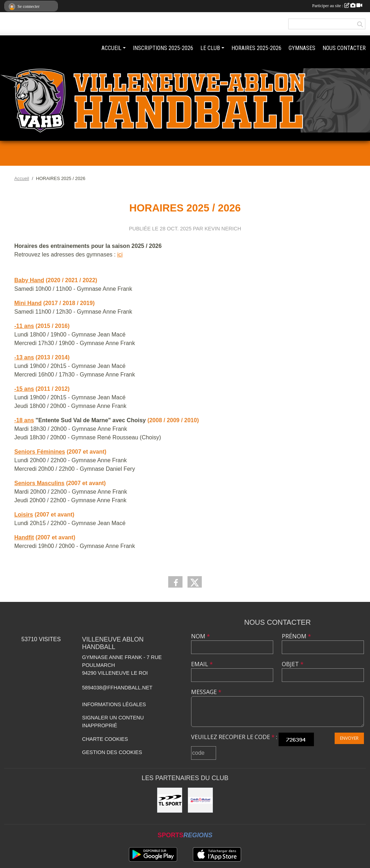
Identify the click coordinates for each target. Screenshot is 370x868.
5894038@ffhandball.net (117, 688)
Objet (293, 664)
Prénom (296, 636)
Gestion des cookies (112, 752)
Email (202, 664)
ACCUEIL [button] (111, 48)
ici (120, 255)
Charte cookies (105, 739)
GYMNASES (302, 48)
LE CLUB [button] (210, 48)
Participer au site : (337, 6)
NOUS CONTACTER (344, 48)
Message (206, 692)
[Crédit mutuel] (200, 800)
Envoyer (349, 738)
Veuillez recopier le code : (234, 737)
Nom (201, 636)
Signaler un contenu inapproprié (113, 722)
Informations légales (114, 704)
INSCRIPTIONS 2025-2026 (163, 48)
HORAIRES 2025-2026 (256, 48)
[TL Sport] (170, 800)
